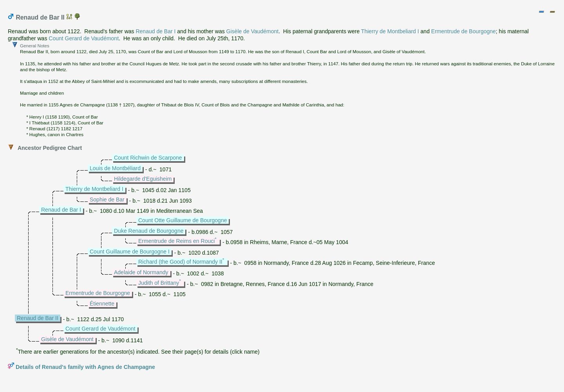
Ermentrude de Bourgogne (464, 31)
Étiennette (102, 304)
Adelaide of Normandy (141, 272)
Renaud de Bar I (155, 31)
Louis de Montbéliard (115, 168)
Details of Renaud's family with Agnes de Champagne (85, 367)
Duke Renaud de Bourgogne (149, 231)
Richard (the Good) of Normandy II (180, 262)
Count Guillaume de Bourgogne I (130, 252)
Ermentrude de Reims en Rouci (176, 241)
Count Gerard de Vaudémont (84, 38)
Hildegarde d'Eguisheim (143, 179)
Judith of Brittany (159, 283)
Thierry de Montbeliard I (390, 31)
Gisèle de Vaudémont (253, 31)
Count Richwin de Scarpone (148, 158)
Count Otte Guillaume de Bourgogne (183, 220)
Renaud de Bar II (38, 318)
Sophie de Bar (107, 200)
